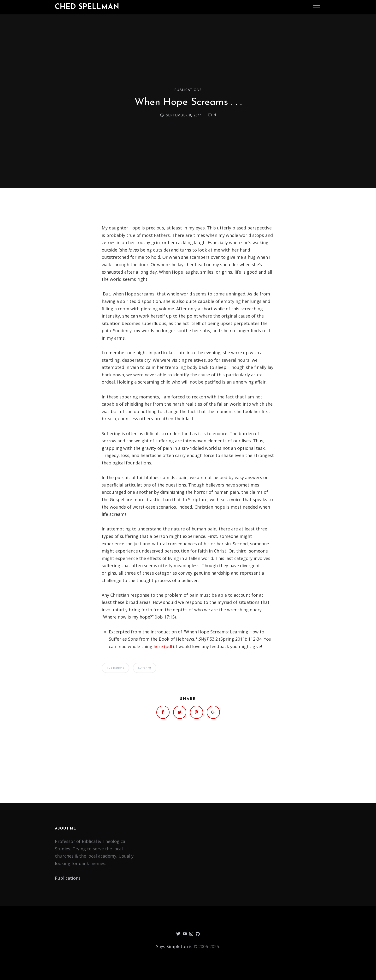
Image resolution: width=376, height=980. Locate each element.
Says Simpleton (172, 946)
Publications (188, 90)
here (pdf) (164, 646)
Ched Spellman (87, 7)
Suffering (145, 668)
